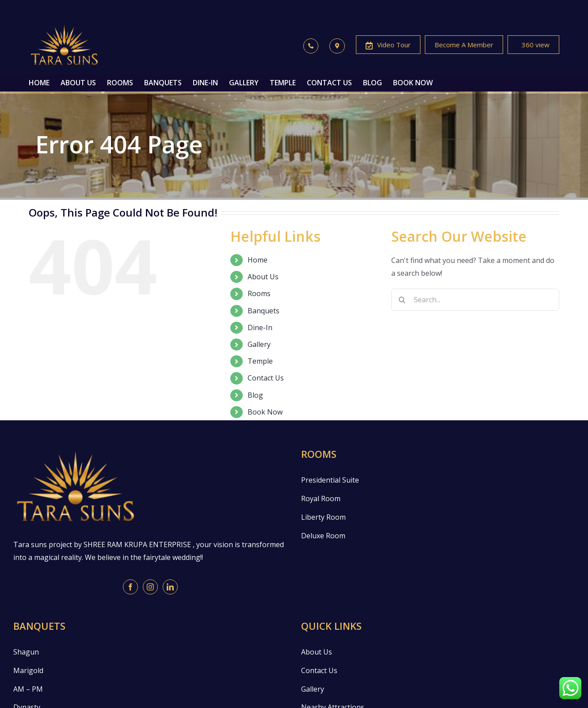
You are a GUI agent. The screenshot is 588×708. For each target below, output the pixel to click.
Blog (255, 395)
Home (258, 260)
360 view (533, 46)
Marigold (28, 670)
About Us (263, 277)
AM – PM (28, 689)
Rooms (259, 293)
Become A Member (464, 45)
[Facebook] (130, 587)
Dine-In (260, 327)
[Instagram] (150, 587)
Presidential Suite (330, 480)
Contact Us (266, 378)
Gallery (259, 344)
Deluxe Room (323, 536)
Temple (260, 361)
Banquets (263, 311)
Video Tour (388, 46)
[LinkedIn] (170, 587)
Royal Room (321, 499)
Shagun (26, 652)
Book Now (265, 412)
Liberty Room (323, 517)
